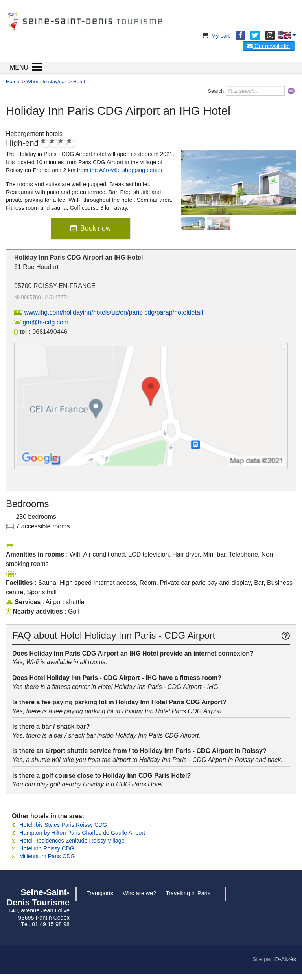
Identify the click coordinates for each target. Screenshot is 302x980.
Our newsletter (269, 46)
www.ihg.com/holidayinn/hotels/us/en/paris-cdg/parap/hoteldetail (113, 312)
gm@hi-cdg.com (45, 322)
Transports (100, 893)
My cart (215, 36)
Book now (95, 228)
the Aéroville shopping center (126, 170)
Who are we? (139, 893)
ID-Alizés (285, 959)
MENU (19, 67)
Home (13, 82)
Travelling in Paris (188, 893)
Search (216, 91)
